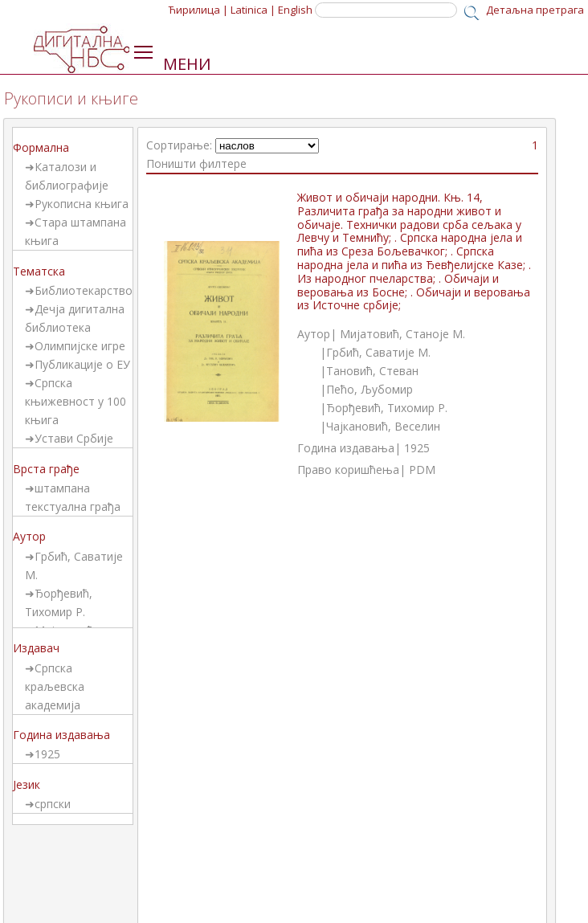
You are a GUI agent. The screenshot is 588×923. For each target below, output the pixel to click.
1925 (47, 754)
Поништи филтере (196, 163)
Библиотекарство (84, 290)
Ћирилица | (198, 10)
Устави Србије (74, 438)
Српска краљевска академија (55, 686)
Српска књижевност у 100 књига (76, 401)
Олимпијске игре (80, 346)
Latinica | (253, 10)
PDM (422, 470)
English (295, 10)
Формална (41, 147)
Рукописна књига (82, 204)
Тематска (39, 271)
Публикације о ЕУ (82, 364)
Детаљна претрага (535, 10)
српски (53, 804)
